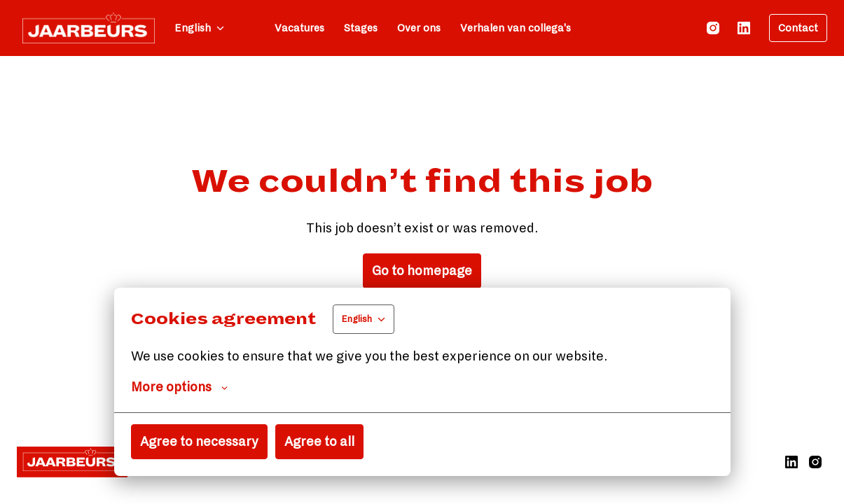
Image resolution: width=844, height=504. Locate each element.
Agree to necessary (199, 442)
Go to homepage (422, 271)
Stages (361, 28)
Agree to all (319, 442)
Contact (798, 28)
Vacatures (299, 28)
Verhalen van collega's (516, 28)
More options (179, 387)
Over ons (419, 28)
